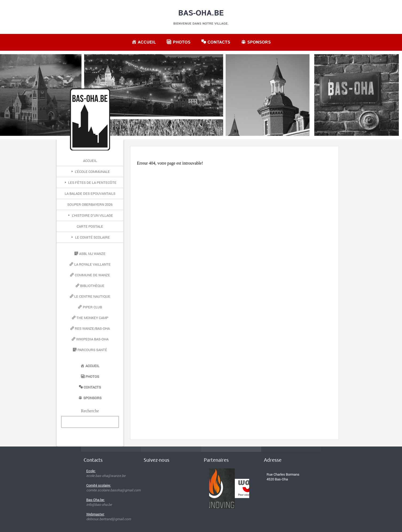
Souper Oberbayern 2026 (90, 204)
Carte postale (90, 226)
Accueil (90, 161)
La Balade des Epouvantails (90, 193)
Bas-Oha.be (201, 13)
